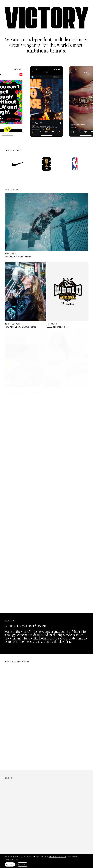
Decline (22, 865)
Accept (10, 865)
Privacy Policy (58, 857)
